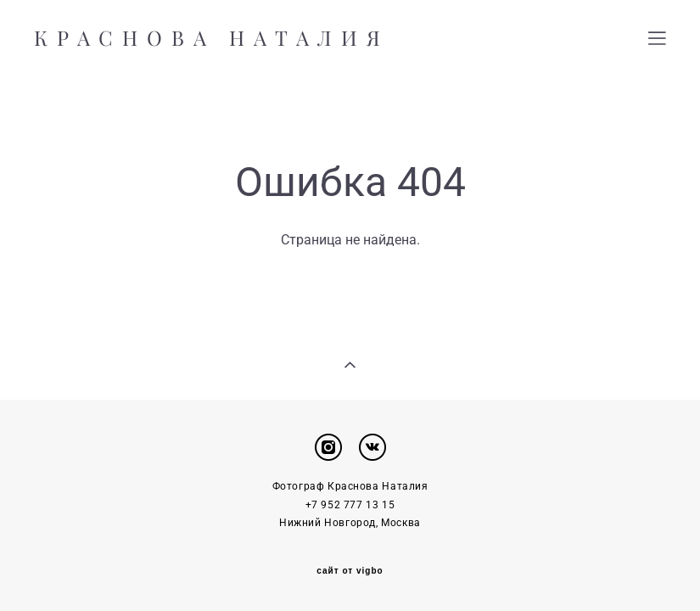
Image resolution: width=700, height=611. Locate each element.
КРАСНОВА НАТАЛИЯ (212, 38)
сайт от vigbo (350, 571)
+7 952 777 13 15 (350, 505)
